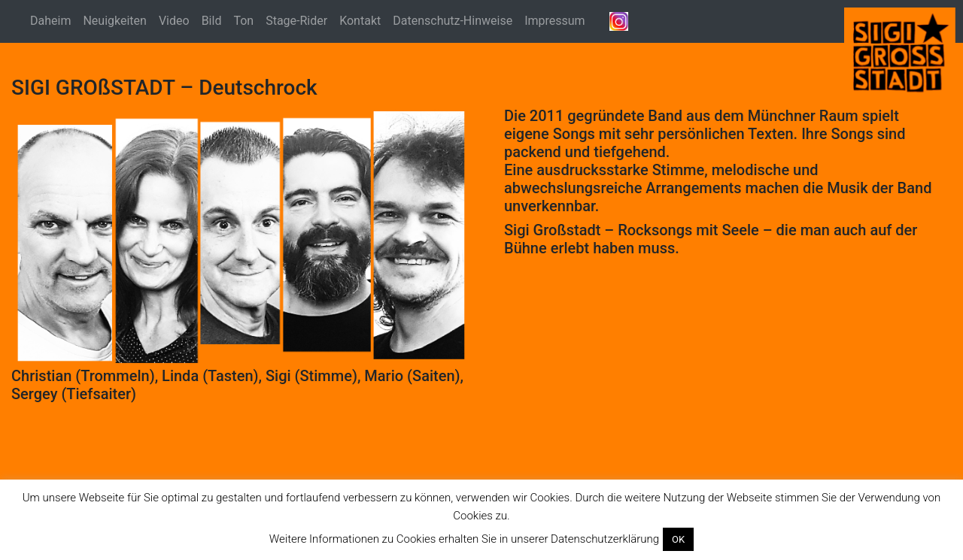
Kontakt (360, 21)
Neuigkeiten (114, 21)
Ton (243, 21)
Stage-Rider (296, 21)
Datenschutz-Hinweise (453, 21)
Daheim (50, 21)
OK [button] (678, 539)
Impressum (555, 21)
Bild (212, 21)
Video (174, 21)
